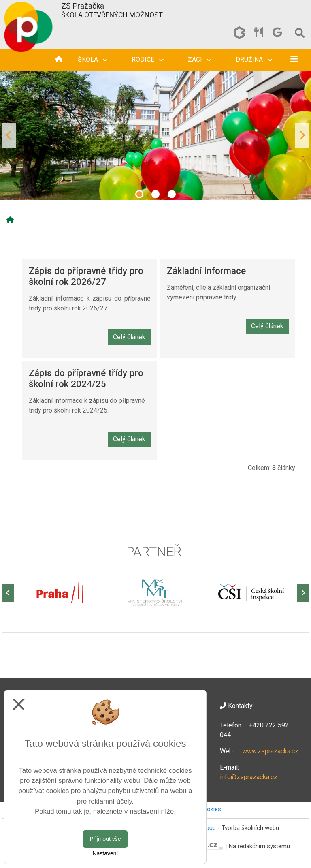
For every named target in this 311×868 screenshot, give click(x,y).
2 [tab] (155, 194)
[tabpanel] (155, 135)
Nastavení (105, 853)
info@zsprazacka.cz (249, 777)
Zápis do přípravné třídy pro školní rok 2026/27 (86, 276)
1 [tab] (139, 194)
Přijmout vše (105, 839)
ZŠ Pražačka (83, 6)
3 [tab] (172, 194)
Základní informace (206, 271)
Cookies (210, 809)
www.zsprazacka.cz (270, 751)
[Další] (303, 593)
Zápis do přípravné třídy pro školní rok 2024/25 (86, 378)
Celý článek (129, 337)
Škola (93, 59)
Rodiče (148, 59)
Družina (254, 59)
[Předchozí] (8, 593)
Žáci (200, 59)
